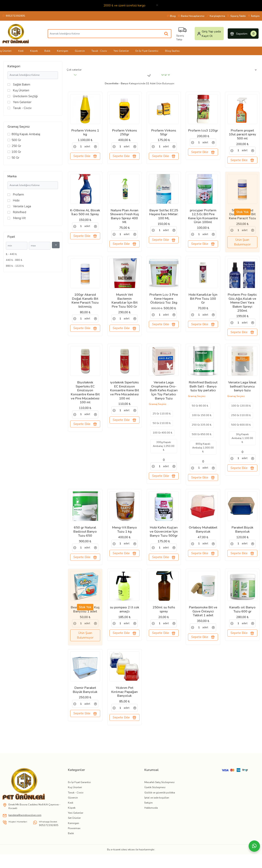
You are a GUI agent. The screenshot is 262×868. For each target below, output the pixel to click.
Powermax (74, 845)
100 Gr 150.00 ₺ (202, 422)
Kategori (14, 66)
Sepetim (243, 34)
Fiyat (11, 237)
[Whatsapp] (254, 846)
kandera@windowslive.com (25, 831)
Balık (47, 51)
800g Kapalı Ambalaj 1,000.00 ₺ (203, 454)
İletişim (254, 16)
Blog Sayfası (172, 51)
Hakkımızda (151, 824)
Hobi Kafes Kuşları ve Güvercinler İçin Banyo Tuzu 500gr (164, 541)
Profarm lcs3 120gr (203, 131)
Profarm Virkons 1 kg (85, 132)
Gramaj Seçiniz (19, 127)
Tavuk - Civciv (99, 51)
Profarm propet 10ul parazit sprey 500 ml (242, 134)
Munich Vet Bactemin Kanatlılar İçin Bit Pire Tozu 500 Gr (125, 305)
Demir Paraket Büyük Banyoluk (85, 704)
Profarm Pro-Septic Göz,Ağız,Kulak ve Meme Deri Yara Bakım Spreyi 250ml (242, 307)
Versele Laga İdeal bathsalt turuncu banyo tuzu (242, 393)
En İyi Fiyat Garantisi (147, 51)
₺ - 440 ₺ (11, 254)
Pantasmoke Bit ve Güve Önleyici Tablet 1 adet (203, 623)
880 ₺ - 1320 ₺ (15, 266)
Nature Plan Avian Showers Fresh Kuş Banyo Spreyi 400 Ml (125, 219)
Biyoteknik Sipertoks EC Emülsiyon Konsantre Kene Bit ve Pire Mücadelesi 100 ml (85, 399)
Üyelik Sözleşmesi (155, 804)
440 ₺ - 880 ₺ (14, 260)
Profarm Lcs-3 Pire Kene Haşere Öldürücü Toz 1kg (164, 303)
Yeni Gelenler (121, 51)
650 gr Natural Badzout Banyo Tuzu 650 (85, 541)
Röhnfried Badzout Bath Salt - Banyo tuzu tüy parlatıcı (203, 393)
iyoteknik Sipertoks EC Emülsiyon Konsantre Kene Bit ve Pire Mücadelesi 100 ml (125, 397)
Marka (12, 176)
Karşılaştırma (216, 16)
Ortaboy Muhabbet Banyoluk (203, 539)
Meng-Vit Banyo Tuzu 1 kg (125, 539)
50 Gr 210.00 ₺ (162, 430)
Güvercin (80, 51)
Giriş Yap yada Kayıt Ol (209, 34)
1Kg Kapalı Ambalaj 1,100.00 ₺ (242, 445)
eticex (131, 866)
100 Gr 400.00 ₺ (163, 440)
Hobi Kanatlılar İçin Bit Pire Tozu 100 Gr (203, 303)
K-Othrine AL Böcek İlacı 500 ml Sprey (85, 215)
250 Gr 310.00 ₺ (241, 422)
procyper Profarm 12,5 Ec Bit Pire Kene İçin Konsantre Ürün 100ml (203, 219)
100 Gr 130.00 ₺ (241, 413)
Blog (171, 16)
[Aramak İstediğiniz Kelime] (166, 34)
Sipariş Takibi (236, 16)
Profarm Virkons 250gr (125, 132)
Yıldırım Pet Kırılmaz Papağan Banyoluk (125, 706)
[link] (75, 147)
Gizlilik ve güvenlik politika (160, 809)
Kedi (21, 51)
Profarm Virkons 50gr (164, 132)
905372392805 (14, 16)
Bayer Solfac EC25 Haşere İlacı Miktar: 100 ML (164, 217)
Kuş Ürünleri (75, 804)
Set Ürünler (74, 834)
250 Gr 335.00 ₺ (202, 432)
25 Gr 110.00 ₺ (162, 421)
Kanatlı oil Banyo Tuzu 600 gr (242, 621)
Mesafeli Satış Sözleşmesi (159, 799)
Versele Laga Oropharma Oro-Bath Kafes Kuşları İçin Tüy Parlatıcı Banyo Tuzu (164, 397)
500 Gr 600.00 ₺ (241, 432)
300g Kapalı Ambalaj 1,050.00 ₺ (164, 453)
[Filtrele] (56, 245)
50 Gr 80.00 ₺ (200, 413)
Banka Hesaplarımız (191, 16)
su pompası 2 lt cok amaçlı (125, 621)
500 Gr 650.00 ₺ (202, 441)
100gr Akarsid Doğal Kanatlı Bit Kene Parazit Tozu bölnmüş (85, 305)
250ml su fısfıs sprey (164, 621)
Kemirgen (63, 51)
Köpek (34, 51)
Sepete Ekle (85, 156)
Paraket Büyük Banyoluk (242, 539)
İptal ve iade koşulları (157, 814)
